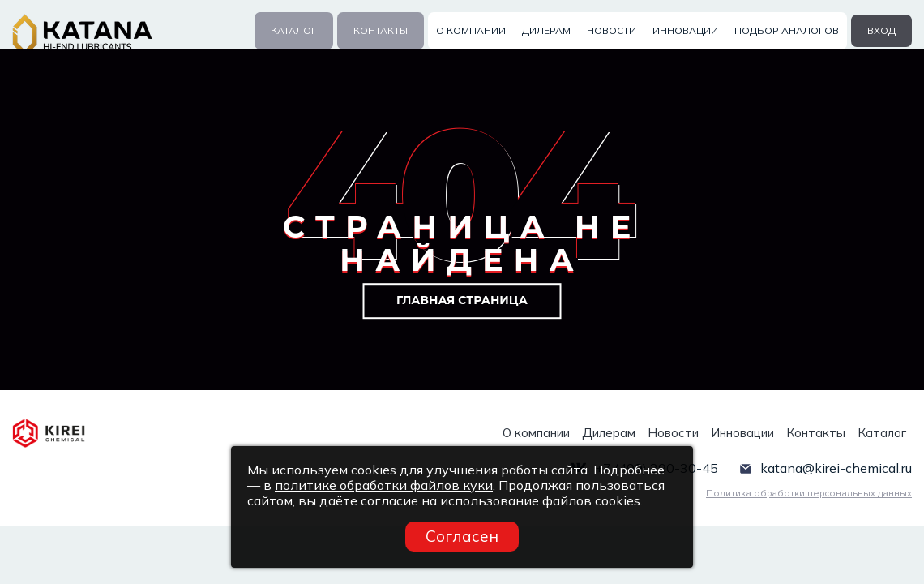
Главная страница (462, 300)
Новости (612, 30)
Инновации (685, 30)
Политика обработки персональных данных (809, 494)
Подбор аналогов (787, 30)
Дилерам (546, 30)
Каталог (294, 30)
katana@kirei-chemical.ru (836, 468)
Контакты (381, 30)
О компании (471, 30)
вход (881, 30)
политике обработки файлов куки (384, 485)
